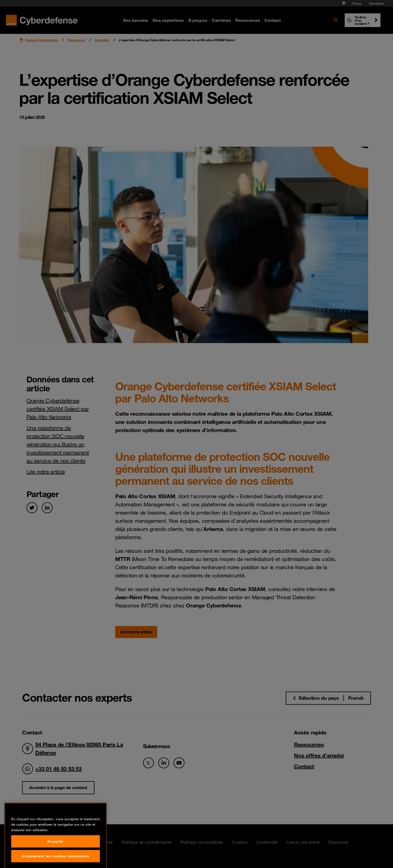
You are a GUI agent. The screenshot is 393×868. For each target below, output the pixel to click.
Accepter (55, 860)
